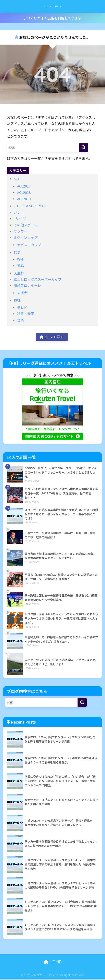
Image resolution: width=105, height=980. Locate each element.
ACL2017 (24, 186)
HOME (52, 963)
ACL (17, 179)
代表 (17, 252)
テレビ (22, 308)
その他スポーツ (26, 225)
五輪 (21, 266)
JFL (16, 212)
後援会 (22, 293)
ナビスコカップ (29, 245)
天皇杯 (19, 273)
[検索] (84, 147)
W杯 (20, 259)
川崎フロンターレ (27, 285)
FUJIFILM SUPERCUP (30, 206)
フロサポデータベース (53, 6)
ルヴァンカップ (26, 237)
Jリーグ (20, 219)
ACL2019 (24, 199)
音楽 (21, 320)
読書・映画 (26, 314)
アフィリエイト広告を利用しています (52, 18)
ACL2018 (24, 192)
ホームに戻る (52, 337)
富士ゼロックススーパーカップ (37, 279)
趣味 (17, 300)
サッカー (20, 231)
